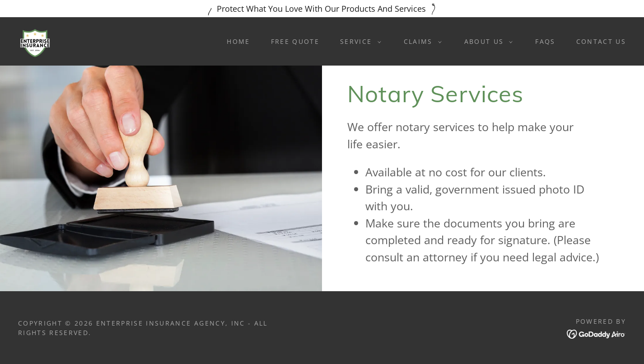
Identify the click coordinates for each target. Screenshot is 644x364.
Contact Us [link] (601, 41)
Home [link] (238, 41)
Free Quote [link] (295, 41)
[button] (358, 42)
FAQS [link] (545, 41)
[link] (35, 40)
